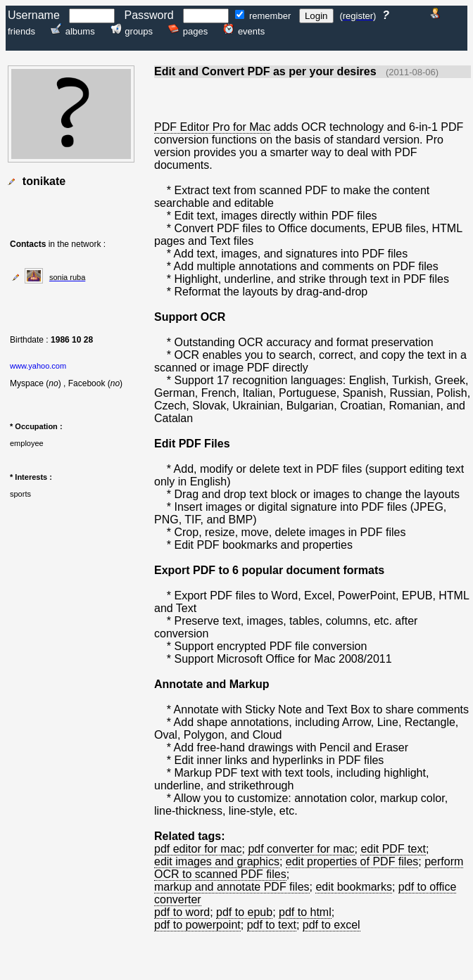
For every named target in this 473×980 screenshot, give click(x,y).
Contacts (28, 244)
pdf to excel (332, 925)
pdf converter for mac (301, 849)
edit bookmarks (354, 887)
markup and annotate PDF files (232, 887)
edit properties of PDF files (352, 861)
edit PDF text (393, 849)
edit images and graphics (217, 861)
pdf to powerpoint (197, 925)
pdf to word (182, 912)
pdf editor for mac (198, 849)
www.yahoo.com (38, 366)
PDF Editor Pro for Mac (212, 127)
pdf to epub (244, 912)
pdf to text (272, 925)
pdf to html (305, 912)
